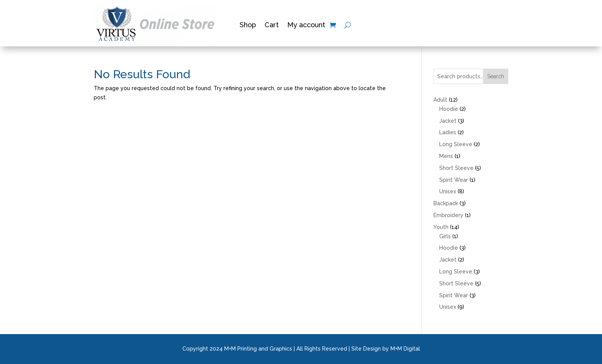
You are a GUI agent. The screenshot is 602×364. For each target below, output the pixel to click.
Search (496, 76)
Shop (248, 26)
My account (306, 26)
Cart (272, 26)
